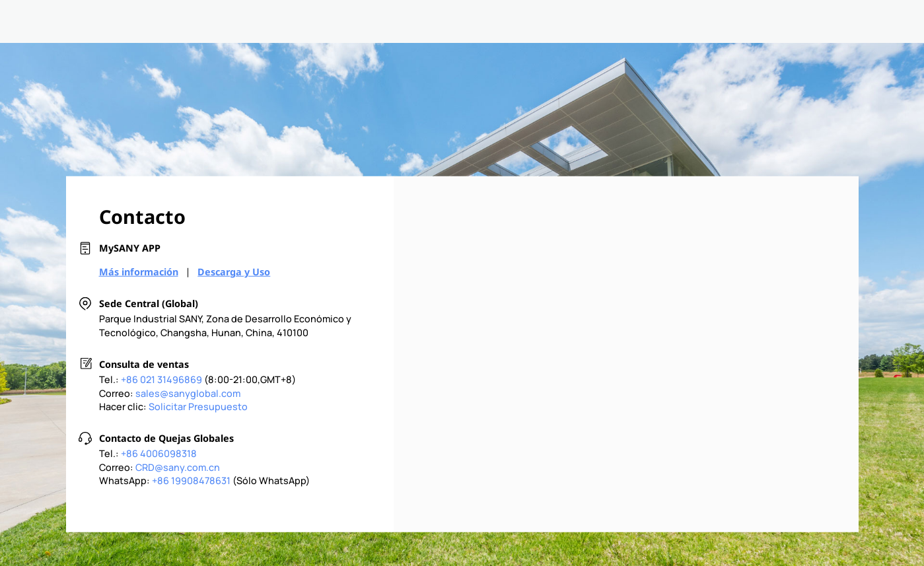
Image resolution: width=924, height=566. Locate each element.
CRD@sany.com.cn (178, 467)
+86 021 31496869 (161, 379)
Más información (139, 272)
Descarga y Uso (234, 272)
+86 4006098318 (159, 453)
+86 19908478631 (191, 480)
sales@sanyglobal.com (188, 393)
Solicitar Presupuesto (198, 407)
